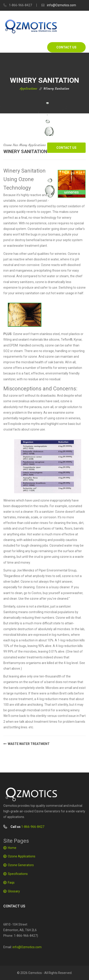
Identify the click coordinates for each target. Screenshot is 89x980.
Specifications (18, 874)
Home (12, 848)
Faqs (11, 883)
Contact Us (66, 47)
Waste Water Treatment (26, 744)
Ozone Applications (22, 856)
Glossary (14, 891)
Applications (28, 89)
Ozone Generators (21, 865)
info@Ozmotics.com (61, 5)
